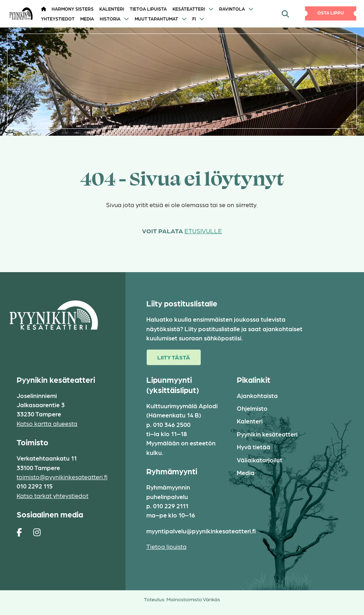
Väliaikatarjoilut (260, 460)
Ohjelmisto (252, 408)
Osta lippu (331, 13)
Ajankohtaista (257, 395)
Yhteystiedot (58, 19)
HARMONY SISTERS (73, 9)
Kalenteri (112, 9)
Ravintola (232, 9)
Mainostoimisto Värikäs (193, 599)
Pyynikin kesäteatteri (267, 434)
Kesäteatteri (189, 9)
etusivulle (203, 231)
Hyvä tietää (254, 447)
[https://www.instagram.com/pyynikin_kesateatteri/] (37, 532)
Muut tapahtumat (156, 19)
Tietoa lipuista (148, 9)
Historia (110, 19)
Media (87, 19)
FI (194, 19)
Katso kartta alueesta (47, 423)
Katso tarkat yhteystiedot (52, 495)
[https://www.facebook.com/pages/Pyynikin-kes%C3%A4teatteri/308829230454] (19, 532)
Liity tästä (174, 357)
